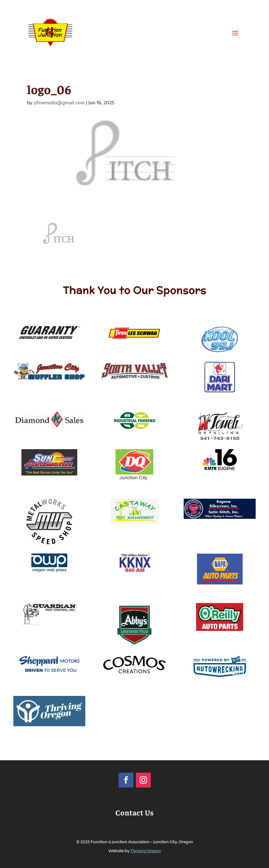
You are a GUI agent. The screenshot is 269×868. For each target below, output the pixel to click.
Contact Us (135, 812)
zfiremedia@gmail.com (59, 103)
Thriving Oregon (146, 851)
